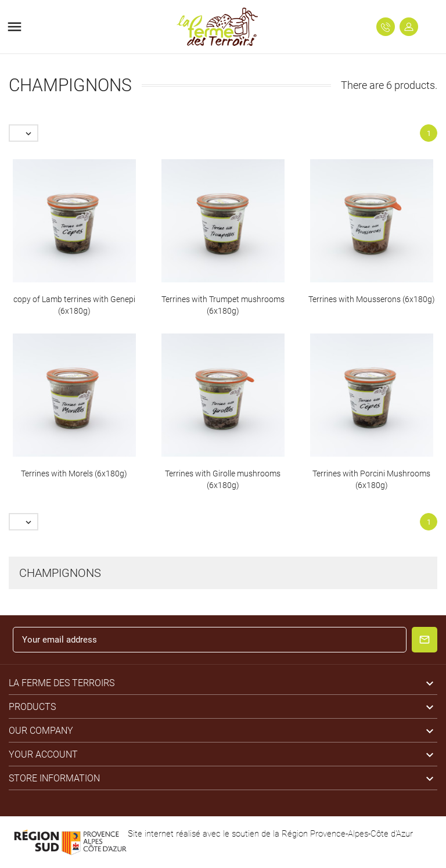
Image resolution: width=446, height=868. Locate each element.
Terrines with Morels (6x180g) (74, 474)
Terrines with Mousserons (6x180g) (372, 299)
